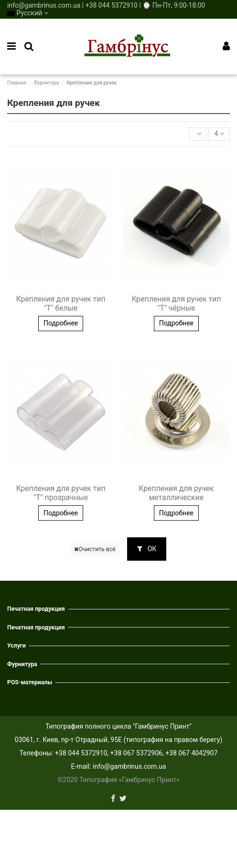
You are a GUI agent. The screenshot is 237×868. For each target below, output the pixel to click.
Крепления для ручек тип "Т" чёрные (176, 303)
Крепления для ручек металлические (176, 493)
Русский (28, 13)
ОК (147, 549)
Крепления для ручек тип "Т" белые (61, 303)
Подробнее (61, 323)
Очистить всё (95, 549)
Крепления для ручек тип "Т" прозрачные (61, 493)
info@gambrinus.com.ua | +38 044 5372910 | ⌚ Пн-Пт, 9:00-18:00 (106, 5)
